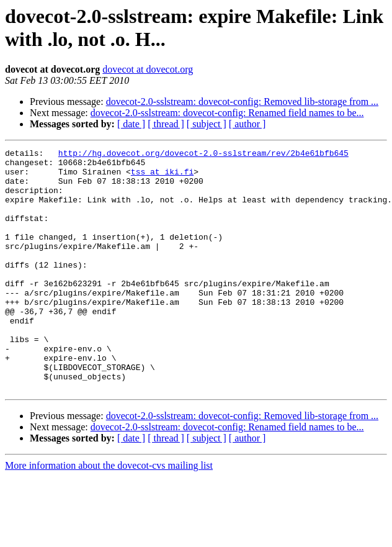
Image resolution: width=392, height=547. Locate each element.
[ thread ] (166, 124)
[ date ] (131, 124)
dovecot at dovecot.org (148, 69)
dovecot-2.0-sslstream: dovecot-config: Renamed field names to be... (227, 113)
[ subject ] (207, 124)
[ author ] (247, 124)
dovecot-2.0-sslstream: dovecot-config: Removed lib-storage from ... (242, 102)
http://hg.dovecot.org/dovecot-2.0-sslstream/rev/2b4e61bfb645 (203, 155)
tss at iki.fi (162, 177)
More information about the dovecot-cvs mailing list (109, 514)
